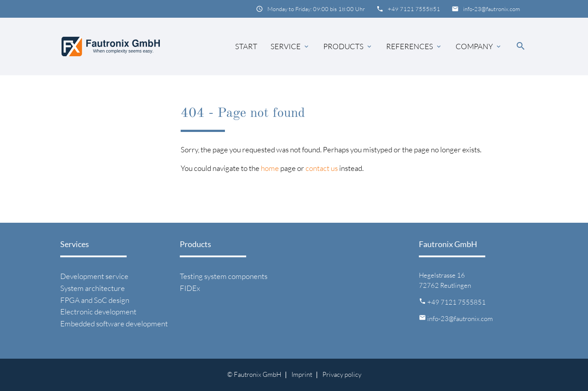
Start (246, 46)
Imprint (302, 374)
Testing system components (224, 276)
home (270, 168)
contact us (322, 168)
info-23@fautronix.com (491, 9)
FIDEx (190, 288)
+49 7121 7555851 (414, 9)
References (414, 46)
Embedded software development (114, 323)
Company (479, 46)
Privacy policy (342, 374)
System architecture (93, 288)
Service (290, 46)
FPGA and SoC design (95, 300)
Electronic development (98, 312)
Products (348, 46)
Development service (94, 276)
